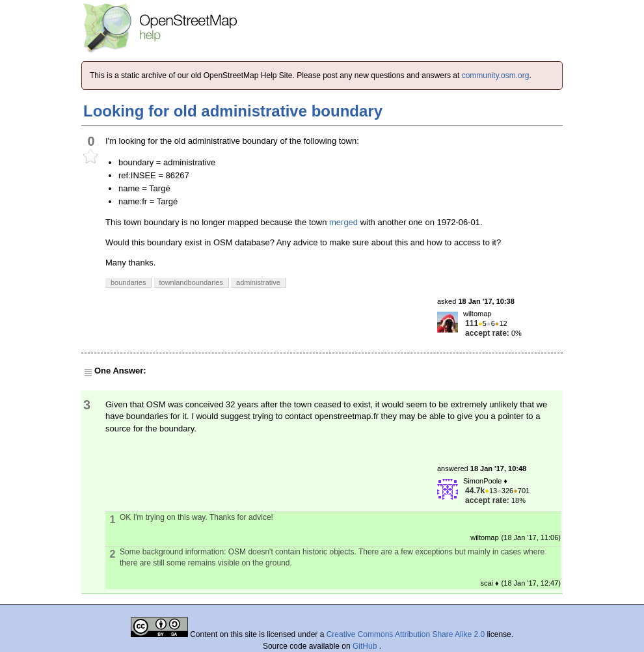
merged (343, 222)
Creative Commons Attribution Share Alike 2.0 (406, 634)
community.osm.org (496, 75)
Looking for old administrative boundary (233, 111)
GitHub (366, 646)
